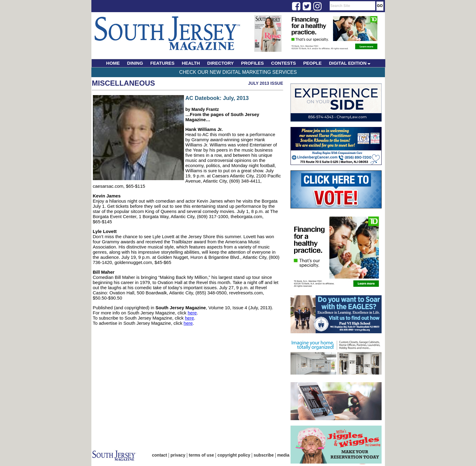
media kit (286, 455)
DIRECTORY (221, 63)
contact (160, 455)
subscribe (264, 455)
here (192, 313)
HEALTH (191, 63)
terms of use (201, 455)
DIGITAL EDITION (350, 63)
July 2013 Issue (265, 83)
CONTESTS (284, 63)
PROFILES (252, 63)
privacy (178, 455)
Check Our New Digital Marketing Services (238, 72)
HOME (113, 63)
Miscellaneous (124, 83)
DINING (135, 63)
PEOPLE (313, 63)
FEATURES (162, 63)
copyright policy (234, 455)
